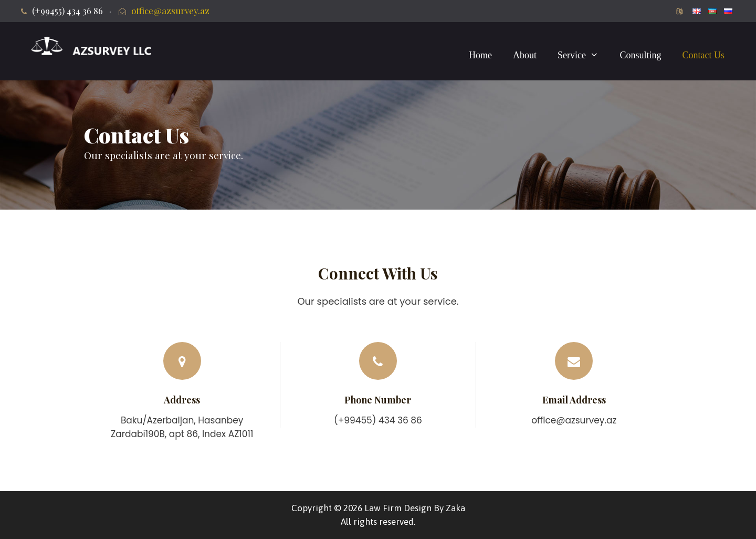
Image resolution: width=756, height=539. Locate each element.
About (525, 55)
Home (480, 55)
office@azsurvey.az (170, 11)
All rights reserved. (378, 522)
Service (583, 55)
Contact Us (704, 55)
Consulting (640, 55)
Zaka (455, 508)
